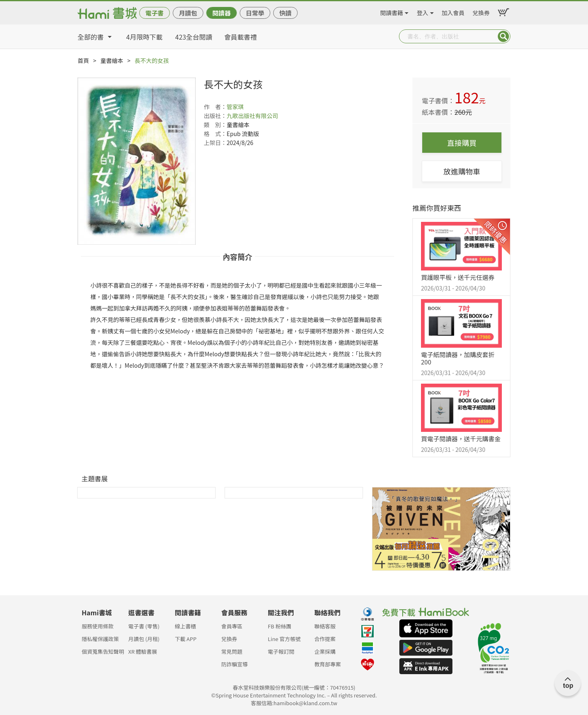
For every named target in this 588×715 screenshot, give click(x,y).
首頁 (83, 60)
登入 (423, 11)
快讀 (285, 13)
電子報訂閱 (281, 651)
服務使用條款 (98, 626)
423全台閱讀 (194, 37)
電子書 (155, 13)
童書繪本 (112, 60)
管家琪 (235, 107)
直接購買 (462, 143)
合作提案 (325, 639)
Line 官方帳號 (284, 639)
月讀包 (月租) (144, 639)
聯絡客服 (325, 626)
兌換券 (481, 11)
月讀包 (188, 13)
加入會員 (453, 11)
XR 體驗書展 (143, 651)
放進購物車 (462, 171)
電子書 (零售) (144, 626)
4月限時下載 (144, 37)
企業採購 (325, 651)
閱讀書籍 (392, 11)
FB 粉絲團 (280, 626)
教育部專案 (328, 664)
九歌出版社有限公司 (252, 116)
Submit (503, 36)
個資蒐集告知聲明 (103, 651)
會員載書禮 (241, 37)
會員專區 (232, 626)
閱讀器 (222, 13)
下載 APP (186, 639)
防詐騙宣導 (235, 664)
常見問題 (232, 651)
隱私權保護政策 (100, 639)
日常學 (255, 13)
